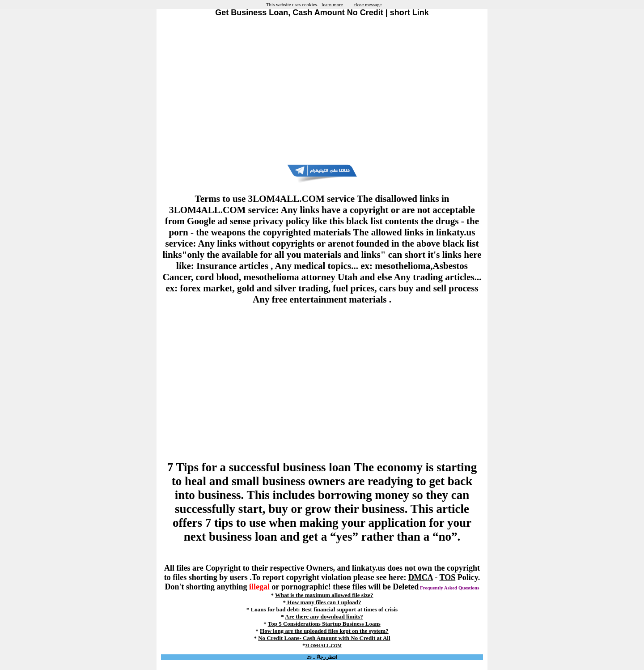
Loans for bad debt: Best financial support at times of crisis (324, 609)
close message (368, 4)
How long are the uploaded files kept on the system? (324, 631)
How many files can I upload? (323, 602)
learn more (332, 4)
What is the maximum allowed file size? (324, 595)
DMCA (421, 577)
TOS (448, 577)
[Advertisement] (322, 91)
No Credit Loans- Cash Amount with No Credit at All (324, 638)
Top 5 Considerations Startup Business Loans (324, 624)
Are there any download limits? (324, 617)
